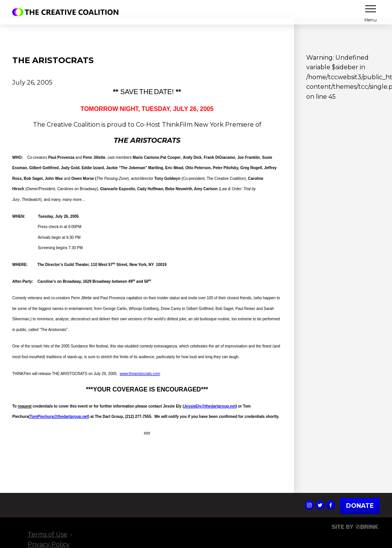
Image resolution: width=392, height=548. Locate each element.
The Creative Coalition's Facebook (331, 505)
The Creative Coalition (67, 12)
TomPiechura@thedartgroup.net (59, 417)
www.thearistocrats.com (140, 374)
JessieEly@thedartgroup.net (210, 406)
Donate (360, 506)
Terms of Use (47, 534)
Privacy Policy (49, 544)
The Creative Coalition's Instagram (309, 505)
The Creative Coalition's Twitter (320, 505)
